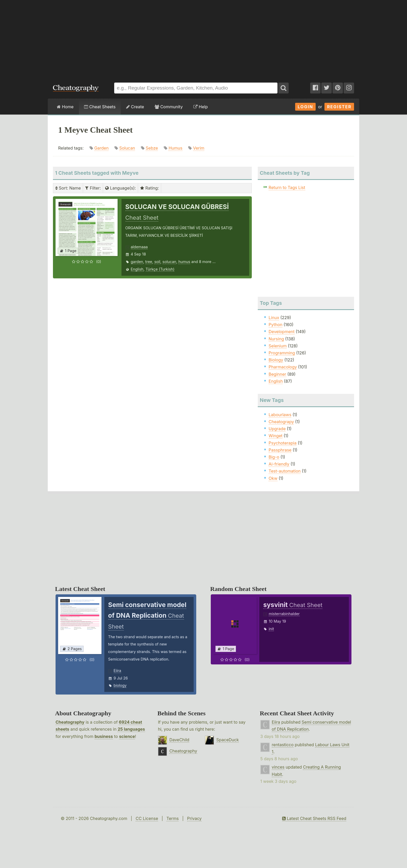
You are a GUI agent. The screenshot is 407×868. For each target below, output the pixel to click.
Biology (276, 360)
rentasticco (283, 745)
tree (149, 262)
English (137, 269)
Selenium (278, 346)
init (271, 629)
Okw (273, 478)
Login (306, 107)
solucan (169, 262)
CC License (147, 818)
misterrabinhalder (284, 614)
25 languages (131, 729)
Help (201, 107)
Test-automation (285, 471)
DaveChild (179, 740)
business (104, 736)
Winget (276, 436)
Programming (282, 353)
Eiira (117, 671)
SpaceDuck (228, 740)
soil (157, 262)
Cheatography (70, 722)
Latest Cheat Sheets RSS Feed (314, 818)
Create (135, 107)
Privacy (194, 818)
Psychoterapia (283, 443)
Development (282, 332)
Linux (274, 318)
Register (339, 107)
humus (184, 262)
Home (65, 107)
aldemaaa (139, 247)
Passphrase (280, 450)
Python (276, 325)
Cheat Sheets (100, 107)
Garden (101, 148)
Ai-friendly (279, 464)
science (127, 736)
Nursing (276, 339)
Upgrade (277, 429)
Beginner (277, 374)
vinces (278, 767)
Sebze (152, 148)
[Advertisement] (203, 39)
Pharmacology (283, 367)
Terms (172, 818)
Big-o (274, 457)
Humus (175, 148)
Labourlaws (280, 415)
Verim (199, 148)
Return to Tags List (287, 187)
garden (137, 262)
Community (169, 107)
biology (120, 685)
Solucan (127, 148)
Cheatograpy (281, 422)
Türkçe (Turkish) (160, 269)
